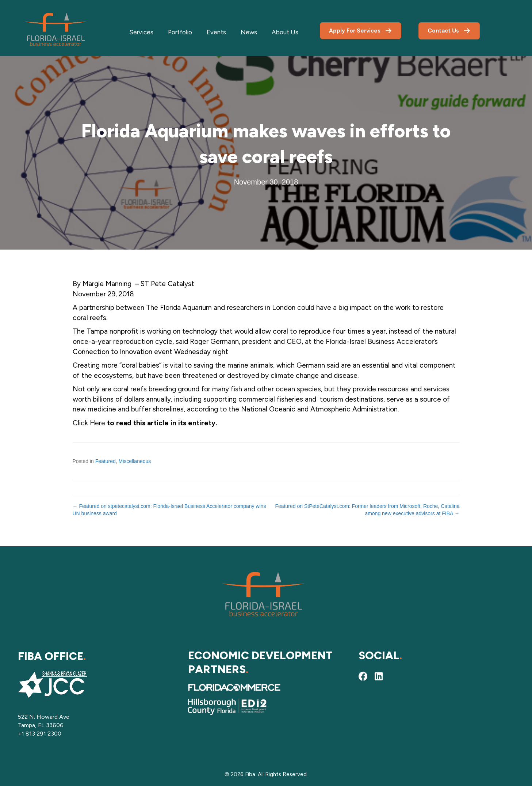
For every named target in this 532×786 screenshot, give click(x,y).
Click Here (90, 423)
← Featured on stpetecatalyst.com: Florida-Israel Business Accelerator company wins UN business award (169, 510)
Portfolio (180, 32)
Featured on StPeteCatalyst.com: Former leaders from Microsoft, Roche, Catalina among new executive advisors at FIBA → (368, 510)
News (249, 32)
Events (216, 32)
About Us (285, 32)
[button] (363, 676)
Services (141, 32)
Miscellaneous (135, 461)
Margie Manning (108, 284)
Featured (106, 461)
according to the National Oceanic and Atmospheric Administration (292, 409)
